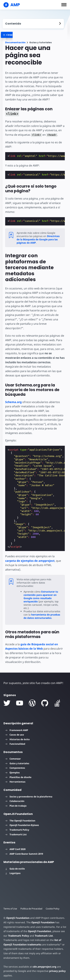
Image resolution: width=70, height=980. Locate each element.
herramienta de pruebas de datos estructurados (42, 613)
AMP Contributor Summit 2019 (24, 850)
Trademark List (16, 831)
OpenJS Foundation (18, 915)
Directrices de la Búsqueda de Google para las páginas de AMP (38, 239)
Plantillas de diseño (18, 774)
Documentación (15, 42)
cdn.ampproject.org (43, 963)
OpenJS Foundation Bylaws (22, 822)
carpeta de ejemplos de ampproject (30, 561)
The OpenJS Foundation (20, 817)
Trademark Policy (17, 826)
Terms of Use (10, 905)
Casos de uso (15, 731)
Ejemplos (12, 769)
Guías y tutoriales (17, 760)
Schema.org (13, 402)
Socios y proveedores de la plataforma (29, 793)
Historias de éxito (17, 736)
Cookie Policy (54, 905)
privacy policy (56, 968)
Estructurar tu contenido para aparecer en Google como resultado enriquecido (41, 593)
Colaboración (15, 798)
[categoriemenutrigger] (23, 35)
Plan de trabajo (16, 802)
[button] (64, 5)
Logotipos (13, 870)
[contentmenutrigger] (33, 24)
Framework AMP (17, 727)
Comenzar (13, 755)
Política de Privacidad (32, 905)
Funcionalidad (15, 741)
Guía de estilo (15, 865)
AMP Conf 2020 (15, 846)
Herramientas (15, 778)
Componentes (15, 765)
